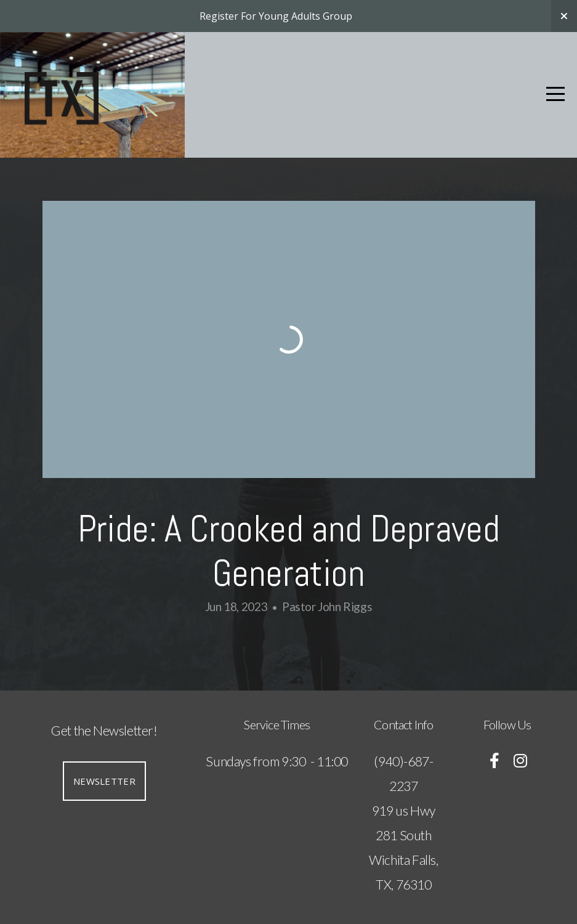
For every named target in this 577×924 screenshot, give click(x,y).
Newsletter (104, 781)
